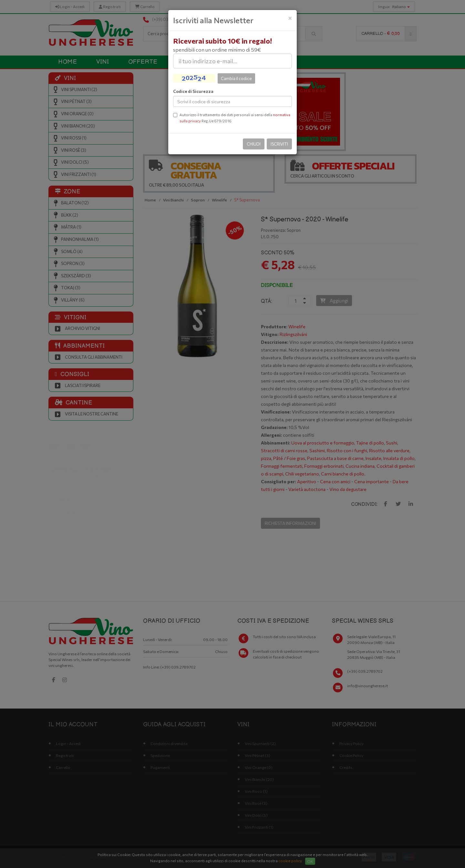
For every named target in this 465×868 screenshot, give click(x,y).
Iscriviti (279, 144)
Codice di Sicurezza (193, 91)
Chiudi (254, 144)
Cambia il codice (236, 78)
